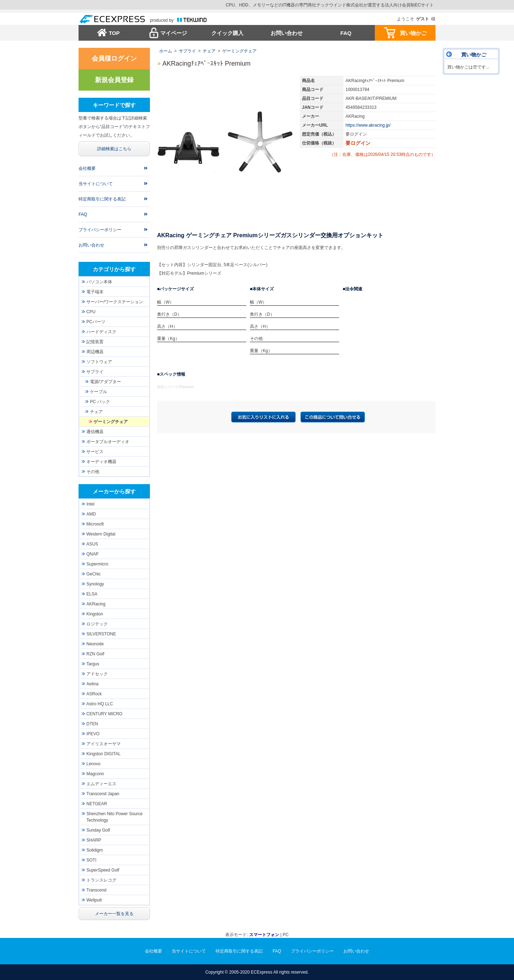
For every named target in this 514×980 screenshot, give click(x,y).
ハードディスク (101, 332)
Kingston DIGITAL (104, 754)
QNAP (92, 554)
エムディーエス (101, 784)
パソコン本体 (99, 282)
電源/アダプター (105, 382)
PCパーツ (96, 322)
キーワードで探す (114, 105)
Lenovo (93, 764)
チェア (209, 51)
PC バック (100, 402)
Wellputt (94, 900)
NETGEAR (97, 804)
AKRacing (96, 604)
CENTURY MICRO (104, 714)
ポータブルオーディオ (108, 442)
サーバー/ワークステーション (115, 302)
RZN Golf (95, 654)
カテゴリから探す (114, 269)
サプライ (187, 51)
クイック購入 (227, 33)
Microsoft (95, 524)
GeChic (94, 574)
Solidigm (95, 850)
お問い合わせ (287, 33)
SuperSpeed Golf (103, 870)
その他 (93, 472)
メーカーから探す (114, 491)
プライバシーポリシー (100, 230)
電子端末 (95, 292)
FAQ (346, 33)
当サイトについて (96, 184)
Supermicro (97, 564)
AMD (91, 514)
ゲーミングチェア (240, 51)
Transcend (96, 890)
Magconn (95, 774)
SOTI (91, 860)
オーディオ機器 (101, 462)
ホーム (166, 51)
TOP (114, 33)
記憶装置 (95, 342)
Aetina (92, 684)
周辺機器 (95, 352)
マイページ (174, 33)
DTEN (92, 724)
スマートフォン (264, 935)
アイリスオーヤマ (104, 744)
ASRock (94, 694)
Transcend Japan (103, 794)
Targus (93, 664)
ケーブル (99, 392)
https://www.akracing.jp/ (368, 125)
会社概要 (87, 168)
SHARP (94, 840)
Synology (95, 584)
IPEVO (93, 734)
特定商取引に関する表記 (102, 199)
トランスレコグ (101, 880)
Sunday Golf (98, 830)
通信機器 (95, 432)
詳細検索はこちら (114, 149)
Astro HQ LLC (100, 704)
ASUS (92, 544)
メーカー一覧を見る (114, 914)
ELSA (92, 594)
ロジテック (97, 624)
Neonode (95, 644)
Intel (90, 504)
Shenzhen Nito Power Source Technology (114, 817)
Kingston (95, 614)
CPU (91, 312)
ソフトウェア (99, 362)
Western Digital (101, 534)
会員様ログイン (114, 59)
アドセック (97, 674)
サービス (95, 452)
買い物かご (413, 33)
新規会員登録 (114, 80)
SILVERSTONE (101, 634)
